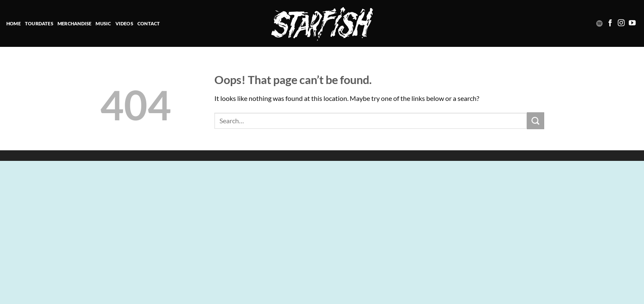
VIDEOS (124, 23)
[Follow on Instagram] (621, 23)
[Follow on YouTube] (632, 23)
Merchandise (74, 23)
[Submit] (535, 121)
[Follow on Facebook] (610, 23)
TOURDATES (39, 23)
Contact (149, 23)
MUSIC (103, 23)
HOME (14, 23)
